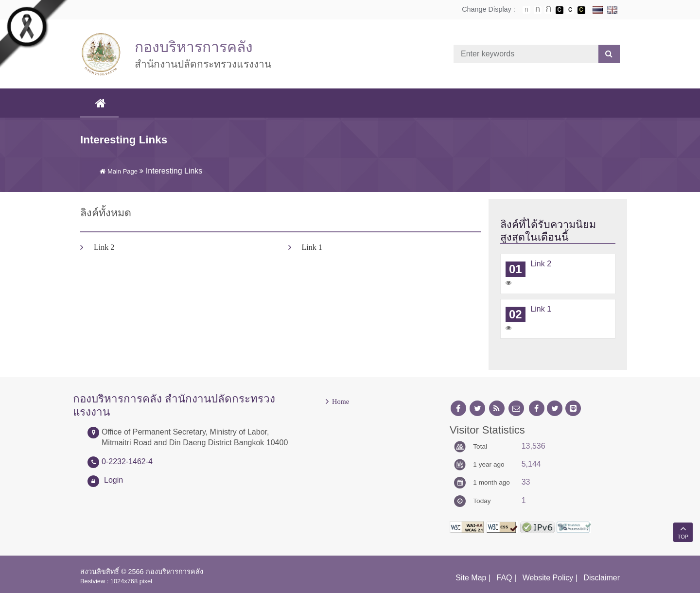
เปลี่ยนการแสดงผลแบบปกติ (570, 10)
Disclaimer (602, 578)
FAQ (505, 578)
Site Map (471, 578)
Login (114, 480)
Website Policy (548, 578)
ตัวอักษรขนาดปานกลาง (538, 10)
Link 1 (312, 247)
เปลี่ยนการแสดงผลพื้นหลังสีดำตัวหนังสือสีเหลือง (581, 10)
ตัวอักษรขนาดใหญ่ (548, 10)
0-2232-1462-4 (127, 462)
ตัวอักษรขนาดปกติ (526, 10)
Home (341, 401)
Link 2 (104, 247)
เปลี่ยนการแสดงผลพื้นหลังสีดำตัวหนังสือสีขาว (560, 10)
